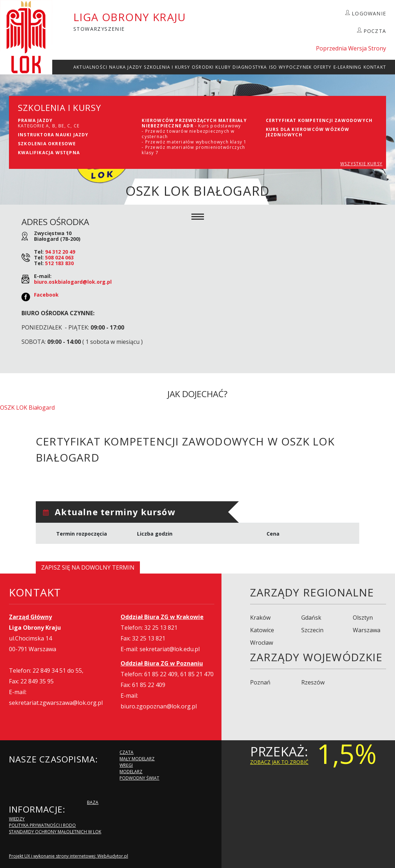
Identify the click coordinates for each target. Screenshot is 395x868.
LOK (26, 37)
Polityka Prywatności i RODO (42, 825)
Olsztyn (363, 618)
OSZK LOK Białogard (27, 408)
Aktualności (90, 67)
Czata (126, 752)
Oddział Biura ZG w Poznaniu (162, 663)
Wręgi (126, 765)
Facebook (46, 295)
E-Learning (348, 67)
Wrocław (262, 643)
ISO (273, 67)
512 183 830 (59, 263)
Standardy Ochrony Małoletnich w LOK (55, 832)
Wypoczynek (295, 67)
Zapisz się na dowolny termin (88, 567)
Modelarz (131, 772)
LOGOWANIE (369, 13)
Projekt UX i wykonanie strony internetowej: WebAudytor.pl (69, 856)
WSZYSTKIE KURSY (361, 164)
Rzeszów (313, 682)
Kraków (260, 618)
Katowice (262, 630)
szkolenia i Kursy (167, 67)
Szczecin (312, 630)
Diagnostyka (250, 67)
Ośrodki (203, 67)
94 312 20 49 (60, 252)
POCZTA (375, 31)
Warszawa (367, 630)
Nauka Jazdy (126, 67)
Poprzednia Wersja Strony (351, 48)
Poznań (260, 682)
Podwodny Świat (139, 778)
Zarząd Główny (30, 617)
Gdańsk (311, 618)
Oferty (322, 67)
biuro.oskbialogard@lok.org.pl (73, 282)
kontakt (375, 67)
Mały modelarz (137, 759)
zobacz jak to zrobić (279, 762)
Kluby (223, 67)
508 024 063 (59, 257)
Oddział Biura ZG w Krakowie (162, 617)
